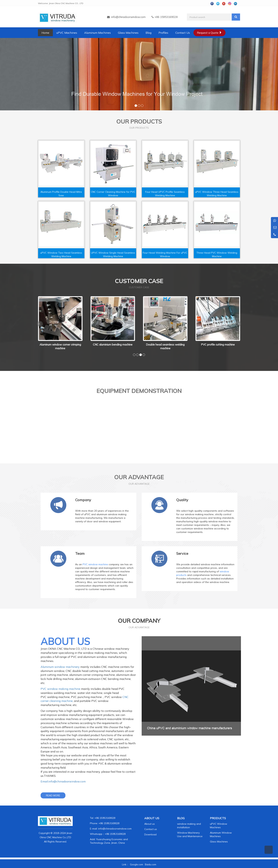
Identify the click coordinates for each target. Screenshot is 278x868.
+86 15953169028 (115, 834)
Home (45, 33)
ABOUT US (152, 818)
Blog (148, 33)
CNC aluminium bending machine (113, 345)
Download (150, 834)
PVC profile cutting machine (218, 345)
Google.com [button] (137, 864)
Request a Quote (209, 33)
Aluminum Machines (98, 33)
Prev (40, 324)
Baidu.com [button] (151, 864)
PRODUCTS (218, 818)
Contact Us (183, 33)
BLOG (181, 818)
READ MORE (53, 795)
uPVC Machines (67, 33)
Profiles (163, 33)
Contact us (151, 829)
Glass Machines (128, 33)
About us (150, 824)
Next (238, 324)
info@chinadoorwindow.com (128, 17)
